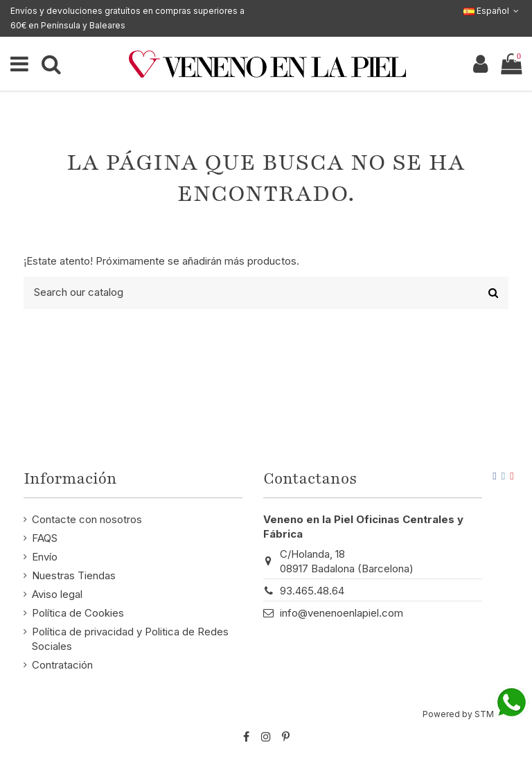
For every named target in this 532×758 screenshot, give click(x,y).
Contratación (62, 665)
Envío (45, 557)
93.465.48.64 (312, 591)
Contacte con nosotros (87, 519)
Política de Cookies (78, 613)
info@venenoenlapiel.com (342, 613)
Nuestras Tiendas (74, 575)
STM (484, 714)
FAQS (45, 538)
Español (493, 11)
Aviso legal (57, 594)
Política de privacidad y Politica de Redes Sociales (130, 639)
